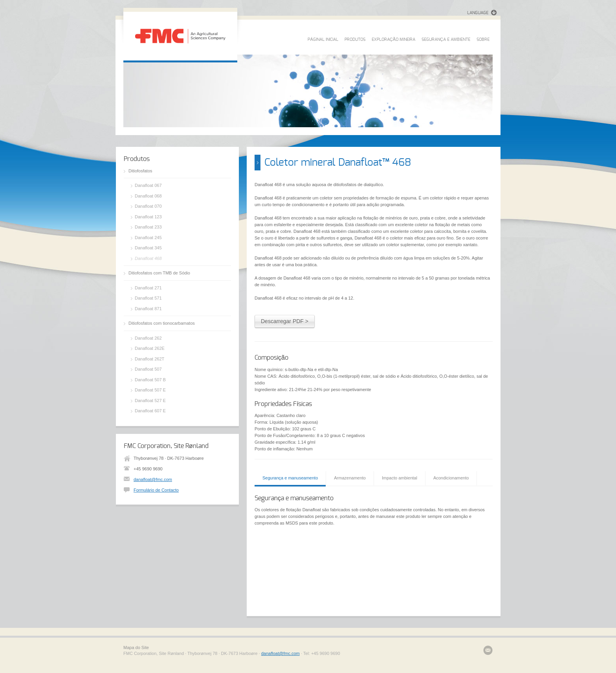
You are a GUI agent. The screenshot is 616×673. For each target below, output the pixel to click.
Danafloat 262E (150, 348)
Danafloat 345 (148, 248)
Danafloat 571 (148, 298)
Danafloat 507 (148, 369)
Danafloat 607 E (150, 411)
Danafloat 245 (148, 238)
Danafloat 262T (149, 359)
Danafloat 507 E (150, 390)
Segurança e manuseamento (290, 478)
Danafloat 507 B (150, 380)
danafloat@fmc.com (153, 479)
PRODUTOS (355, 39)
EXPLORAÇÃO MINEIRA (393, 39)
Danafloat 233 (148, 227)
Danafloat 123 (148, 217)
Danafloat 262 (148, 338)
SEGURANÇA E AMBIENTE (446, 39)
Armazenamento (350, 478)
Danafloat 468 (148, 258)
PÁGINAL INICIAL (323, 39)
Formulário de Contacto (156, 490)
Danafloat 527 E (150, 401)
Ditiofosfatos (140, 171)
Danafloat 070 (148, 206)
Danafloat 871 (148, 309)
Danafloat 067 (148, 185)
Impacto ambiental (400, 478)
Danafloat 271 (148, 288)
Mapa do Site (136, 647)
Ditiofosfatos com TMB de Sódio (159, 273)
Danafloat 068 (148, 196)
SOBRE (483, 39)
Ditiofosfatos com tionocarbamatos (162, 323)
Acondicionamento (451, 478)
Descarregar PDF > (285, 321)
